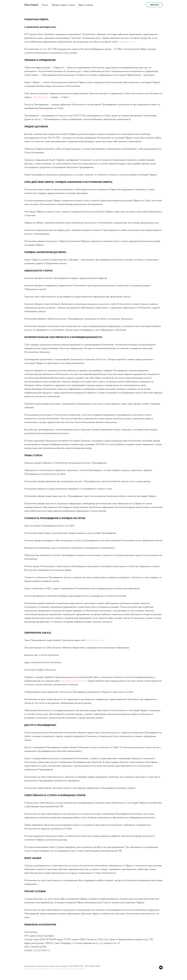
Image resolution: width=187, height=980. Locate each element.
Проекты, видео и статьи (63, 5)
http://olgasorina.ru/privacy (73, 681)
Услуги (45, 5)
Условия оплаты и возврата (63, 969)
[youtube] (161, 967)
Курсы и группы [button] (86, 5)
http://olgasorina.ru (127, 42)
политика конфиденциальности (42, 969)
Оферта (27, 969)
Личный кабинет (80, 969)
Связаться (154, 5)
